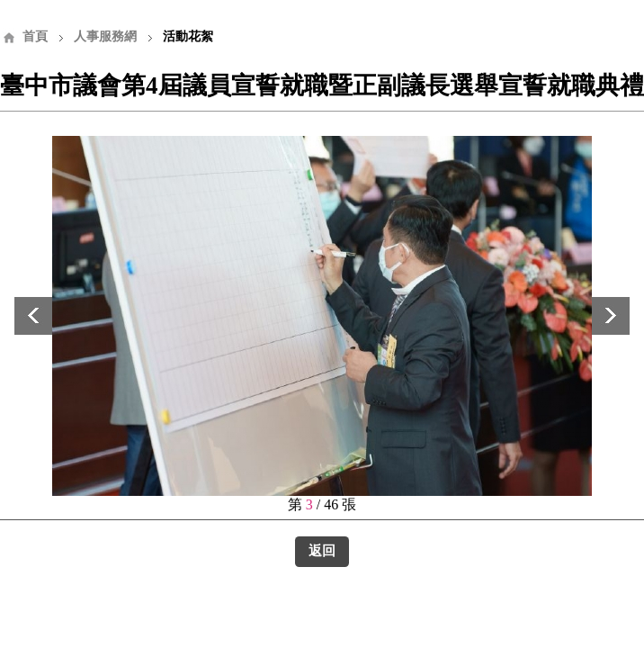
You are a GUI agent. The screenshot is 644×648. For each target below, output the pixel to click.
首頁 (35, 36)
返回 (322, 551)
